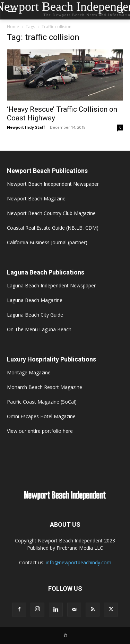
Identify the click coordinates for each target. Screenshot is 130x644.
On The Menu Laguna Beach (39, 329)
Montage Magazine (29, 372)
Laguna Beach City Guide (35, 315)
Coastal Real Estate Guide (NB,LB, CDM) (53, 228)
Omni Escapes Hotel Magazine (41, 416)
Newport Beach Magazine (36, 198)
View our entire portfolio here (40, 431)
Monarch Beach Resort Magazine (45, 387)
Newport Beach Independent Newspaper (53, 184)
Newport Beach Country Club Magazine (51, 213)
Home (13, 27)
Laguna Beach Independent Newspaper (51, 285)
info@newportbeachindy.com (79, 562)
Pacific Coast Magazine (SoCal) (42, 402)
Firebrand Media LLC (80, 548)
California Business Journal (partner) (47, 242)
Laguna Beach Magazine (35, 300)
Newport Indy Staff (26, 127)
